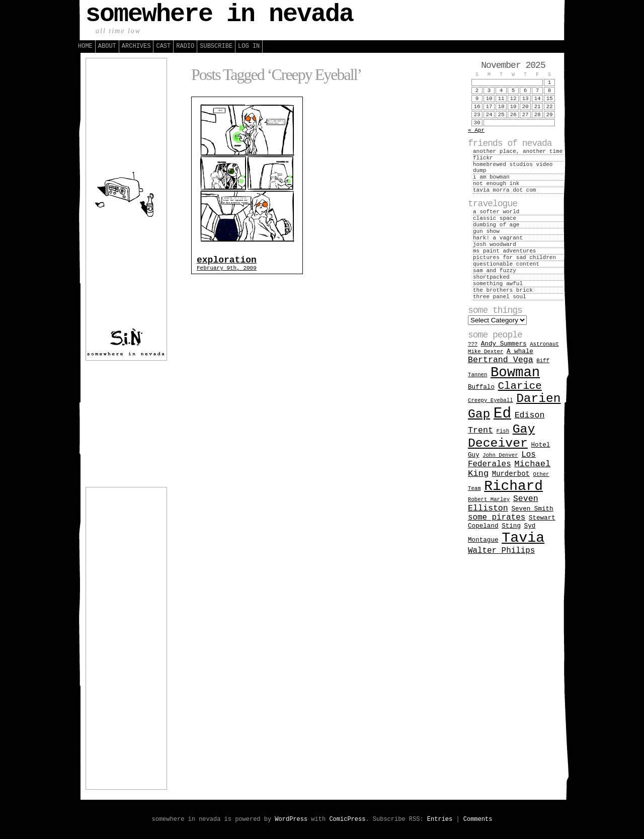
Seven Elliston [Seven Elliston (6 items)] (503, 504)
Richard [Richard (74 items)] (513, 486)
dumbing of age (496, 225)
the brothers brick (503, 290)
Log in (249, 46)
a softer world (496, 212)
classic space (495, 218)
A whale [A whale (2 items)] (520, 351)
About (107, 46)
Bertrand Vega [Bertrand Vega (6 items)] (501, 360)
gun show (486, 231)
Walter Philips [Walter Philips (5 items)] (501, 551)
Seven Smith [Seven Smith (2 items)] (532, 509)
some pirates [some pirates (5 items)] (497, 518)
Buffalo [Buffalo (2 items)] (481, 387)
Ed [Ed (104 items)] (502, 414)
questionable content (506, 264)
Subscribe (216, 46)
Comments (478, 819)
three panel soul (500, 297)
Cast (163, 46)
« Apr (476, 130)
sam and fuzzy (495, 271)
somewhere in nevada (219, 14)
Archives (136, 46)
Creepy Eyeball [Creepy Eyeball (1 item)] (491, 400)
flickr (483, 158)
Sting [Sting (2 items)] (511, 526)
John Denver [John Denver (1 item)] (500, 455)
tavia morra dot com (504, 190)
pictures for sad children (514, 258)
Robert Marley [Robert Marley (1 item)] (489, 499)
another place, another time (518, 151)
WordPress (291, 819)
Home (85, 46)
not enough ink (496, 184)
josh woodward (495, 244)
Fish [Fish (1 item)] (503, 431)
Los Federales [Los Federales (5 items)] (502, 459)
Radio (185, 46)
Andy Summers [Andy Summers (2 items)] (504, 344)
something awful (498, 284)
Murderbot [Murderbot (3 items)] (511, 474)
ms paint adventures (504, 251)
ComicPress (347, 819)
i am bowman (491, 177)
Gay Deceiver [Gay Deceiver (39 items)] (501, 436)
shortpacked (491, 277)
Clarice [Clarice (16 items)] (520, 386)
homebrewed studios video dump (513, 167)
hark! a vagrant (498, 238)
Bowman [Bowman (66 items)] (515, 372)
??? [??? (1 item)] (473, 344)
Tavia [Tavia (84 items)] (523, 538)
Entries (440, 819)
